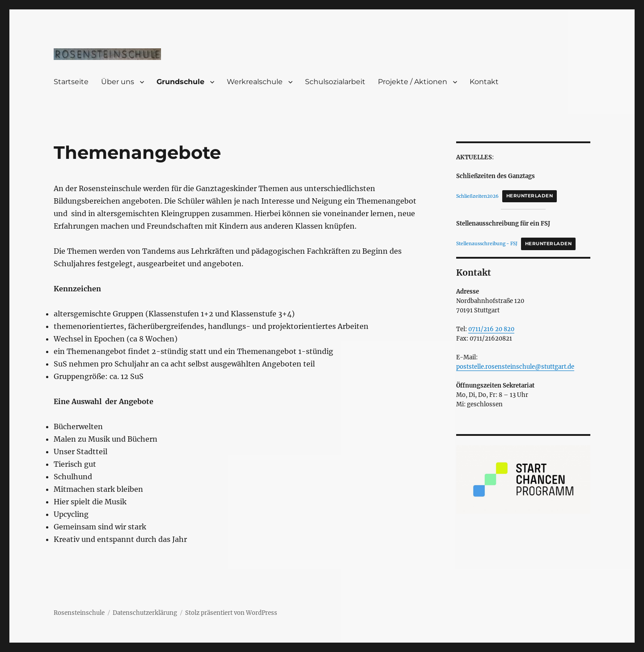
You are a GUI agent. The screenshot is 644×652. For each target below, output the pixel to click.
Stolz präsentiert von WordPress (231, 613)
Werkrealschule (255, 82)
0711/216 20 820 (491, 329)
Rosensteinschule (79, 613)
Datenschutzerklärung (145, 613)
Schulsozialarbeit (335, 82)
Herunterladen (530, 196)
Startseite (71, 82)
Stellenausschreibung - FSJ (487, 244)
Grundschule (180, 82)
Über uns (118, 82)
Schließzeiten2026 (477, 196)
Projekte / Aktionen (413, 82)
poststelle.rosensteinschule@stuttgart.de (515, 367)
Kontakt (484, 82)
